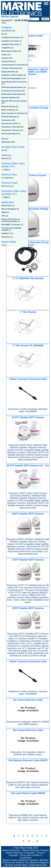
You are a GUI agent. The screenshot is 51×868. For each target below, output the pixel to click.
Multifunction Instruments (12, 94)
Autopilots (6, 48)
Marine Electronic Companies (21, 853)
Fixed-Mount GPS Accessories (14, 82)
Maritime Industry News (16, 865)
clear (4, 23)
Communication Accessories (13, 65)
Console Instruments (10, 68)
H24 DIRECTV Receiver (11, 225)
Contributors (26, 858)
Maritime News (10, 860)
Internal (4, 158)
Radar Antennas (8, 110)
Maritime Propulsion (28, 860)
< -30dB (5, 197)
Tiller (3, 216)
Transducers (7, 120)
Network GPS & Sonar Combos (14, 101)
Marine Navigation (9, 209)
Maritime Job (22, 863)
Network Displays (9, 98)
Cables (4, 55)
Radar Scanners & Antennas (13, 113)
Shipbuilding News (38, 865)
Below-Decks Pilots (9, 51)
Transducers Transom (10, 130)
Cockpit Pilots (7, 61)
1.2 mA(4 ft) (6, 178)
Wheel (4, 212)
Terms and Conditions (31, 855)
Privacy (41, 853)
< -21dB (5, 170)
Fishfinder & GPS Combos (12, 75)
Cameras (5, 58)
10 (29, 841)
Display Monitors (8, 72)
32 (37, 841)
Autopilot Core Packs (10, 41)
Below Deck (6, 205)
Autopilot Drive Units (10, 44)
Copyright (13, 855)
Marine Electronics (11, 850)
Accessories (6, 31)
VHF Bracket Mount (9, 134)
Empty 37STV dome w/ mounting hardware (11, 220)
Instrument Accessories (11, 91)
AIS (3, 34)
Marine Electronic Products (36, 850)
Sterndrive (6, 237)
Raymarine (6, 142)
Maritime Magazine (40, 863)
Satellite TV (6, 233)
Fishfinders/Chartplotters (12, 78)
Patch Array (6, 186)
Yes (3, 150)
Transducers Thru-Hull (11, 127)
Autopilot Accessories (11, 37)
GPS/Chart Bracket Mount (12, 87)
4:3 (3, 245)
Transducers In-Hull (9, 123)
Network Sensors (8, 106)
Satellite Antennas (9, 117)
